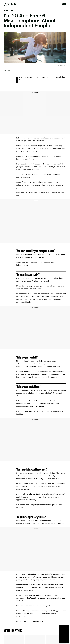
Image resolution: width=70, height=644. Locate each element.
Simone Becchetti (62, 65)
